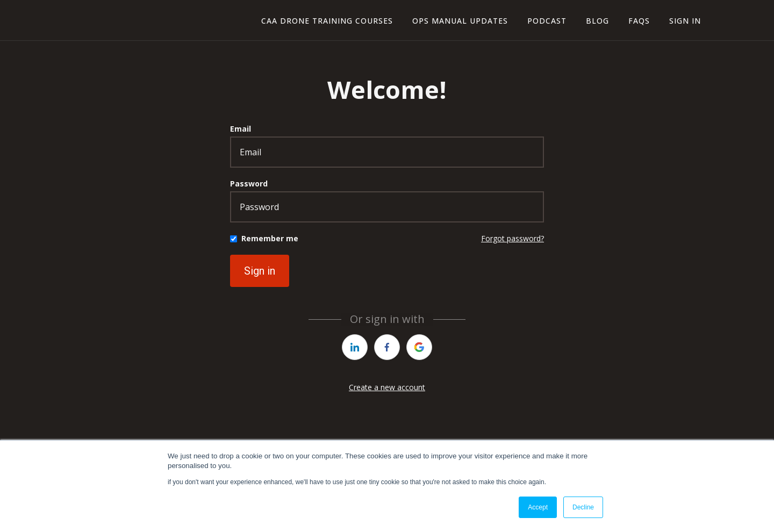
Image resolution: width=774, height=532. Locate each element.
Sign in (260, 271)
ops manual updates (460, 21)
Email (241, 129)
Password (249, 184)
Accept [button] (538, 507)
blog (597, 21)
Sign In (685, 21)
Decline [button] (583, 507)
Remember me (270, 238)
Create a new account (387, 387)
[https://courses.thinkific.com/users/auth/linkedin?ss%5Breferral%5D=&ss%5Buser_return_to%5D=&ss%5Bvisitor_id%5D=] (355, 347)
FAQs (639, 21)
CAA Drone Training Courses (327, 21)
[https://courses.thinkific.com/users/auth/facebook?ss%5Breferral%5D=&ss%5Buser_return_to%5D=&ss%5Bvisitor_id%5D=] (387, 347)
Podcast (547, 21)
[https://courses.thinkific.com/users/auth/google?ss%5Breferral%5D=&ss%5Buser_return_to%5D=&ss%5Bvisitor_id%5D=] (419, 347)
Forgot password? (513, 238)
